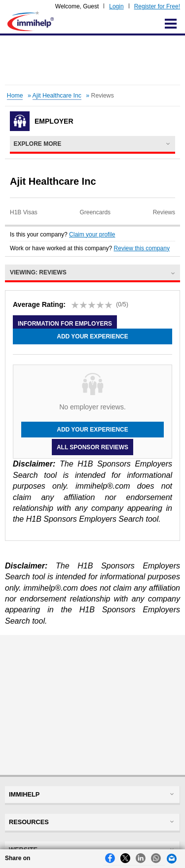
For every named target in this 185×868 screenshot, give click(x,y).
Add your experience (92, 336)
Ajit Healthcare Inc (57, 96)
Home (15, 96)
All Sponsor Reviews (92, 447)
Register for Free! (157, 6)
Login (116, 6)
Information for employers (65, 324)
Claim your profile (92, 234)
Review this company (142, 248)
